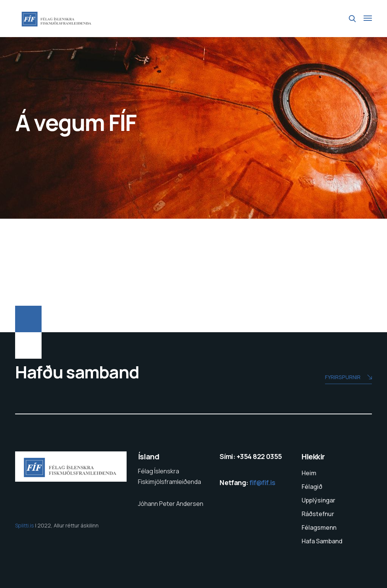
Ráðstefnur (318, 514)
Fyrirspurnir (348, 378)
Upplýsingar (318, 500)
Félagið (312, 487)
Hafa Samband (322, 541)
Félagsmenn (319, 527)
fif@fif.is (262, 482)
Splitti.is (25, 525)
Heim (309, 473)
